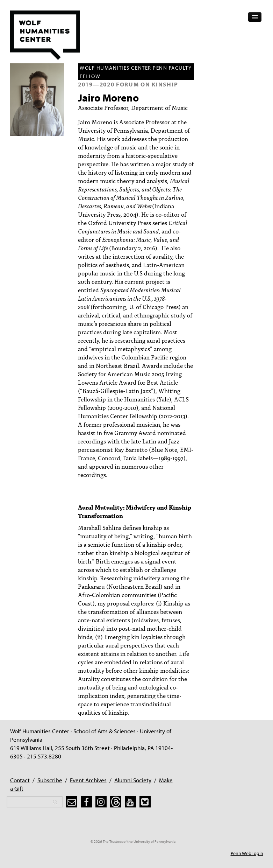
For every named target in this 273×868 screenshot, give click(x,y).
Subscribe (50, 780)
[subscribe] (72, 802)
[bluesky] (145, 802)
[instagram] (101, 802)
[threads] (116, 802)
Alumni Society (133, 780)
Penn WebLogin (247, 853)
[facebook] (86, 802)
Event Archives (88, 780)
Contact (20, 780)
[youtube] (130, 802)
